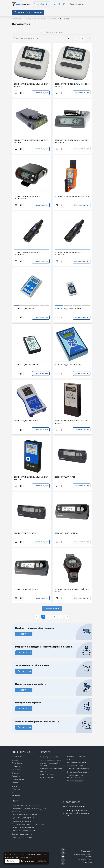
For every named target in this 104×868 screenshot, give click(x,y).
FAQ (14, 793)
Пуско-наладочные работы (23, 818)
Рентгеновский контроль (50, 760)
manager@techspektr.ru (77, 806)
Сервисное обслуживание (23, 827)
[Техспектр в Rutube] (63, 864)
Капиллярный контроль (76, 762)
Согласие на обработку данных (82, 855)
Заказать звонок (77, 4)
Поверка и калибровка (21, 821)
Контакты (16, 796)
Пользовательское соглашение (85, 861)
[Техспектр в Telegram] (59, 4)
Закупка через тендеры (22, 834)
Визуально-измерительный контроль (78, 758)
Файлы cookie (87, 851)
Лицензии (16, 766)
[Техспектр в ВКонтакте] (55, 4)
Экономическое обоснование (24, 814)
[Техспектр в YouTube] (63, 857)
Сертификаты (17, 763)
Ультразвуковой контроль (51, 757)
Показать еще (52, 609)
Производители (19, 779)
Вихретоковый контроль (77, 772)
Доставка (16, 789)
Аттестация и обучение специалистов (28, 824)
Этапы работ (17, 773)
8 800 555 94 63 (73, 802)
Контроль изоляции (75, 765)
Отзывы (15, 760)
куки (33, 855)
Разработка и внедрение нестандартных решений (29, 810)
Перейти (24, 634)
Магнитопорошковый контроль (49, 764)
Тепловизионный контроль (78, 769)
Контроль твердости (75, 781)
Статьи (15, 786)
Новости (15, 783)
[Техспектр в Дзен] (63, 860)
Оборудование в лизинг (22, 837)
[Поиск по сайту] (48, 4)
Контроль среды (47, 774)
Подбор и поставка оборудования (26, 806)
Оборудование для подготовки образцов (76, 776)
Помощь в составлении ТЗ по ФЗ (26, 831)
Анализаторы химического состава (51, 770)
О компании (17, 757)
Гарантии (16, 776)
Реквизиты (16, 770)
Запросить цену (41, 93)
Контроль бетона (47, 778)
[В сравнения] (21, 93)
